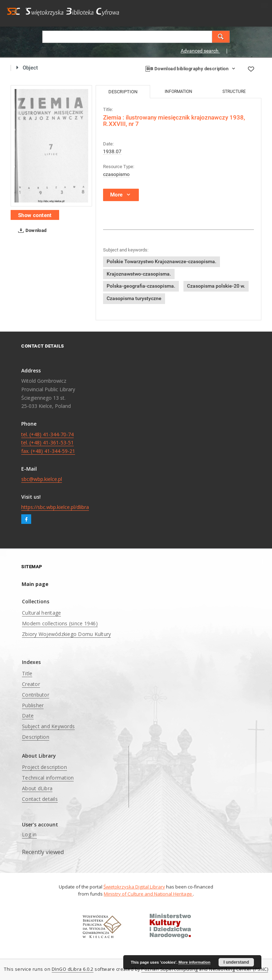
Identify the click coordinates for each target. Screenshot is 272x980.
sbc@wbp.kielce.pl (42, 479)
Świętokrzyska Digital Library (134, 887)
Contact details (40, 799)
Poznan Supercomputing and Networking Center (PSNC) (205, 969)
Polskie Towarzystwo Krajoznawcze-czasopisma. (161, 261)
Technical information (48, 778)
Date (28, 716)
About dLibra (37, 788)
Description (36, 737)
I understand (236, 962)
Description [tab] (123, 92)
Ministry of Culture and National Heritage (148, 894)
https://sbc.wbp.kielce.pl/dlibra (55, 507)
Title (27, 673)
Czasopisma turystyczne (134, 298)
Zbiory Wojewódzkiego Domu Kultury (66, 634)
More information (194, 962)
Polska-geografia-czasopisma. (141, 286)
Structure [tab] (234, 92)
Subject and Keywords (48, 726)
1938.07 (112, 151)
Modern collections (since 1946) (60, 623)
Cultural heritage (41, 613)
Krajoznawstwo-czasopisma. (139, 274)
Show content (35, 215)
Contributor (36, 695)
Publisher (33, 705)
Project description (44, 767)
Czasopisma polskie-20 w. (216, 286)
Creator (31, 684)
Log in (29, 834)
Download (31, 231)
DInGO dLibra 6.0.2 (73, 969)
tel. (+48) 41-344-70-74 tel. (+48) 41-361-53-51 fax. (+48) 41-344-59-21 (48, 443)
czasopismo (116, 174)
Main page (35, 584)
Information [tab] (178, 92)
